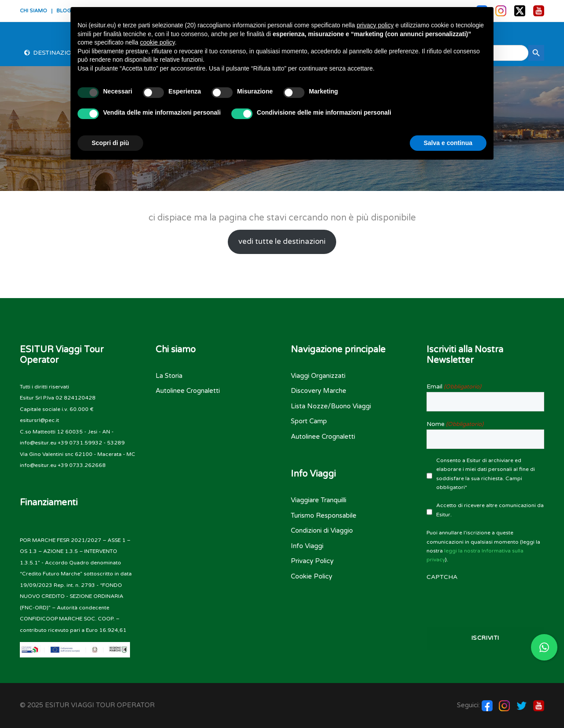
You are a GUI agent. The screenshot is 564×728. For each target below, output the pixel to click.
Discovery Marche (319, 391)
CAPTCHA (442, 577)
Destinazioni (56, 53)
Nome (455, 424)
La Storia (169, 376)
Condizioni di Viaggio (322, 530)
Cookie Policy (312, 576)
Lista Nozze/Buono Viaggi (331, 406)
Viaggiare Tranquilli (319, 500)
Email (454, 387)
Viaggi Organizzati (318, 376)
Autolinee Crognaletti (188, 391)
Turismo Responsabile (324, 515)
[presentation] (486, 600)
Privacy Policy (312, 561)
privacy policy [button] (375, 25)
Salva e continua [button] (448, 143)
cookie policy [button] (158, 42)
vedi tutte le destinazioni (282, 242)
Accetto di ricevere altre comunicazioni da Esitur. (490, 510)
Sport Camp (309, 421)
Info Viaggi (307, 546)
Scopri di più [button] (110, 143)
